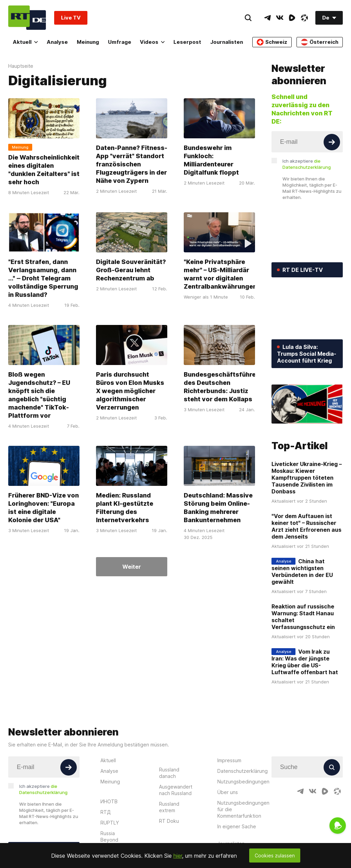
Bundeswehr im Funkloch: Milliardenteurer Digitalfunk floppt (211, 160)
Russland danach (169, 773)
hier (178, 856)
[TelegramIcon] (267, 18)
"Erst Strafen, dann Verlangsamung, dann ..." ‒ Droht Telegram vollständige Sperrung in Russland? (43, 278)
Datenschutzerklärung (243, 771)
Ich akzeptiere (307, 164)
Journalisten (227, 42)
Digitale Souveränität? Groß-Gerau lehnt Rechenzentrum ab (131, 270)
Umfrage (120, 42)
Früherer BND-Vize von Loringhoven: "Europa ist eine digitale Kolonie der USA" (44, 508)
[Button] (332, 142)
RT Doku (169, 821)
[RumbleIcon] (292, 18)
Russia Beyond (109, 836)
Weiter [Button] (132, 567)
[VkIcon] (280, 18)
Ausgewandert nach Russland (176, 790)
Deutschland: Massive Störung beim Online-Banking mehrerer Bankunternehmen (218, 508)
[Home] (27, 18)
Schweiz (272, 42)
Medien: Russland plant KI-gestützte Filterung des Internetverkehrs (125, 508)
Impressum (229, 760)
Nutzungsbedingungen (243, 782)
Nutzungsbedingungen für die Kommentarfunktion (243, 809)
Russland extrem (169, 807)
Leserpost (187, 42)
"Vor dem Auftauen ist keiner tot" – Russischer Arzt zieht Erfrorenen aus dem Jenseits (306, 526)
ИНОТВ (109, 801)
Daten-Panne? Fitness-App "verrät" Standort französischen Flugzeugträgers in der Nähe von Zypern (132, 164)
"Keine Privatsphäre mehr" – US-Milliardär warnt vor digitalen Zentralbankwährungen (220, 274)
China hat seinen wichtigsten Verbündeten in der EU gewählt (302, 571)
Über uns (228, 792)
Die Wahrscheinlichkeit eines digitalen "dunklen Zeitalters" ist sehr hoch (44, 170)
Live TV (71, 18)
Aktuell (25, 42)
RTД (106, 812)
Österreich (320, 42)
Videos (152, 42)
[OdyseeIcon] (304, 18)
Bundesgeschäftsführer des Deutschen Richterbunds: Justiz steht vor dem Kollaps (221, 387)
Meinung (88, 42)
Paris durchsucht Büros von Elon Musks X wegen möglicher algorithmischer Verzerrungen (130, 391)
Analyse (57, 42)
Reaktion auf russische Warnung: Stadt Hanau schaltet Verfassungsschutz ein (303, 617)
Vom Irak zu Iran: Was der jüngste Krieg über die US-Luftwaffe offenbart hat (305, 662)
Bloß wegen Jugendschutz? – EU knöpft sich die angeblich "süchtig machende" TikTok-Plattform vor (39, 395)
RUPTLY (110, 823)
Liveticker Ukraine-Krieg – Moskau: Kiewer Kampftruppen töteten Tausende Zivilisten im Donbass (307, 478)
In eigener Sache (237, 826)
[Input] (307, 142)
